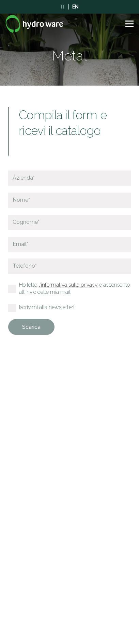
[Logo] (35, 24)
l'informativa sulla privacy (68, 285)
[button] (129, 24)
